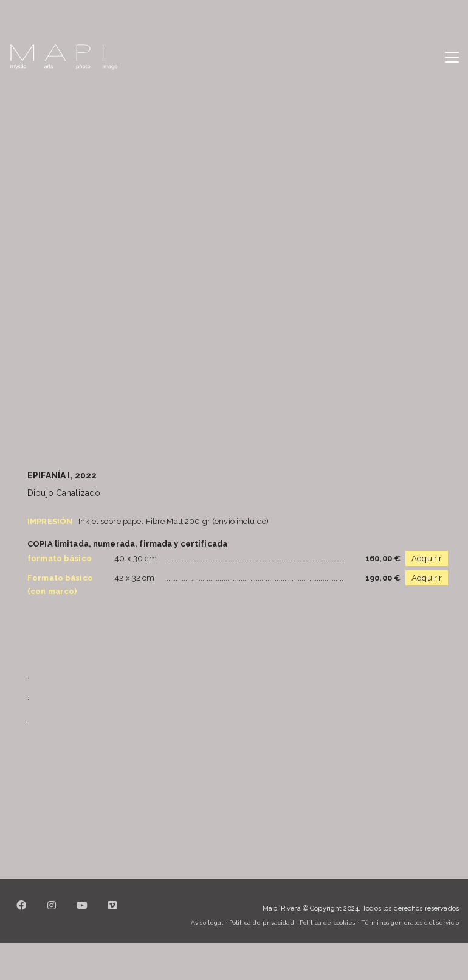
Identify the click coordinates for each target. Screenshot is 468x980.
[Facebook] (21, 913)
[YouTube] (82, 913)
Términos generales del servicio (410, 923)
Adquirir (427, 558)
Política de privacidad (262, 923)
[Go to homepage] (64, 57)
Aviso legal (207, 923)
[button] (452, 57)
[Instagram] (52, 913)
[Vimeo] (112, 913)
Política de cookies (327, 923)
